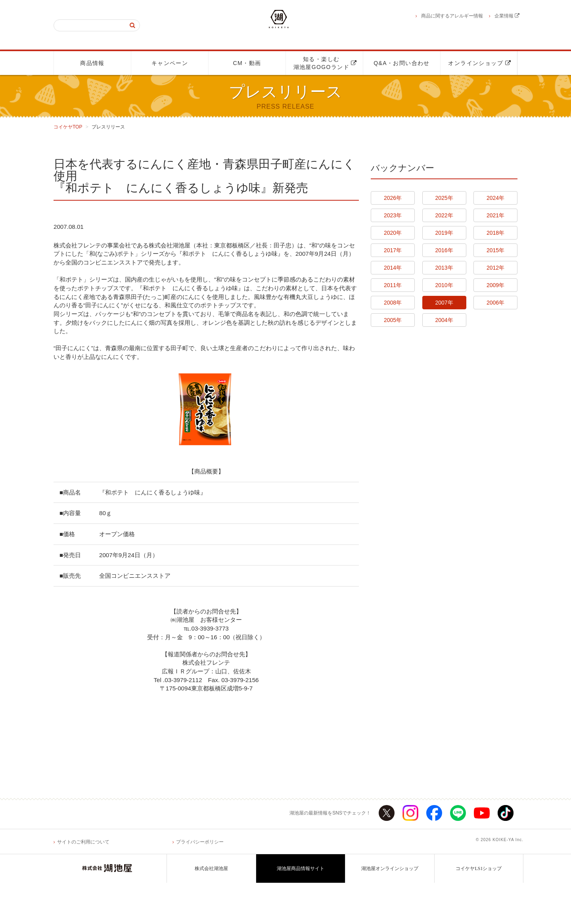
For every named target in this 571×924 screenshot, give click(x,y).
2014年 (393, 268)
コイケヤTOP (68, 127)
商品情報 (92, 63)
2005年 (393, 320)
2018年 (495, 233)
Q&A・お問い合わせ (402, 63)
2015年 (495, 250)
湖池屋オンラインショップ (390, 910)
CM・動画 (247, 63)
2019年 (444, 233)
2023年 (393, 215)
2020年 (393, 233)
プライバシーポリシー (200, 883)
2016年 (444, 250)
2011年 (393, 285)
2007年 (444, 303)
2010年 (444, 285)
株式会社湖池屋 (211, 910)
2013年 (444, 268)
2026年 (393, 198)
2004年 (444, 320)
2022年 (444, 215)
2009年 (495, 285)
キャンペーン (170, 63)
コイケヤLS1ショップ (479, 910)
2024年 (495, 198)
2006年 (495, 303)
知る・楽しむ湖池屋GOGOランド (325, 63)
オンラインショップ (480, 63)
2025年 (444, 198)
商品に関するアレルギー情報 (452, 16)
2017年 (393, 250)
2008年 (393, 303)
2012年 (495, 268)
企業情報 (507, 16)
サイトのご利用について (83, 883)
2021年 (495, 215)
